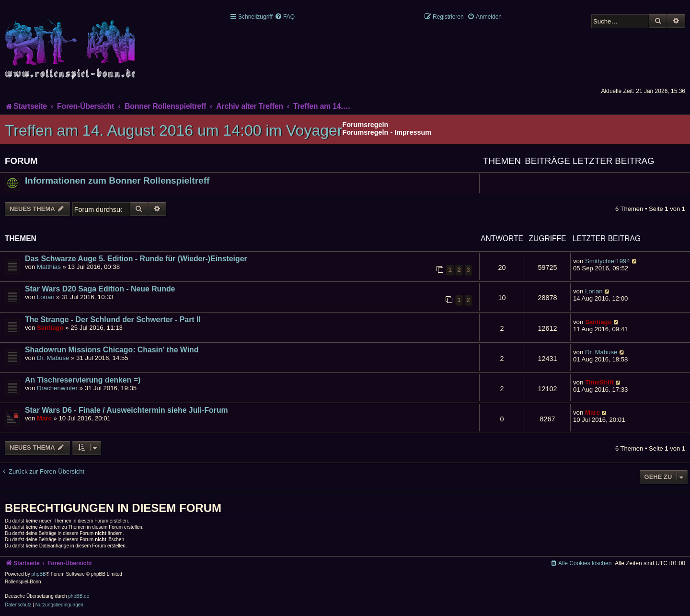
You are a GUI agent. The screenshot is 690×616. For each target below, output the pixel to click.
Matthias (49, 267)
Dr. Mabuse (53, 358)
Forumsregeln (365, 132)
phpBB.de (79, 596)
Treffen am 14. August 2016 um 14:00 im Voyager (173, 130)
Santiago (50, 328)
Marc (44, 418)
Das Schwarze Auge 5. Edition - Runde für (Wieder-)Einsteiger (136, 259)
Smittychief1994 (608, 261)
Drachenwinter (57, 388)
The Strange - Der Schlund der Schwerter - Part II (113, 320)
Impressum (413, 132)
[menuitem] (285, 17)
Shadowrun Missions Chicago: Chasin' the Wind (112, 350)
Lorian (46, 297)
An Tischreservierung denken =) (83, 380)
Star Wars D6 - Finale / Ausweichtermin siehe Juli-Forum (126, 410)
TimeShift (599, 382)
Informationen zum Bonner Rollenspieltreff (117, 180)
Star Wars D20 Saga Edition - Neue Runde (100, 289)
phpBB (39, 574)
